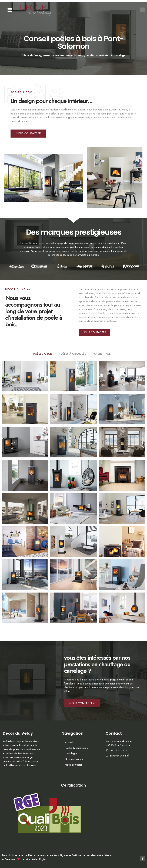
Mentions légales (59, 855)
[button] (10, 10)
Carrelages (71, 754)
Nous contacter (73, 765)
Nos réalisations (74, 759)
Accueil (69, 742)
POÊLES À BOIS (43, 354)
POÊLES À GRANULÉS (72, 354)
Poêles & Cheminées (76, 748)
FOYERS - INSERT (103, 354)
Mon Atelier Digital (36, 859)
